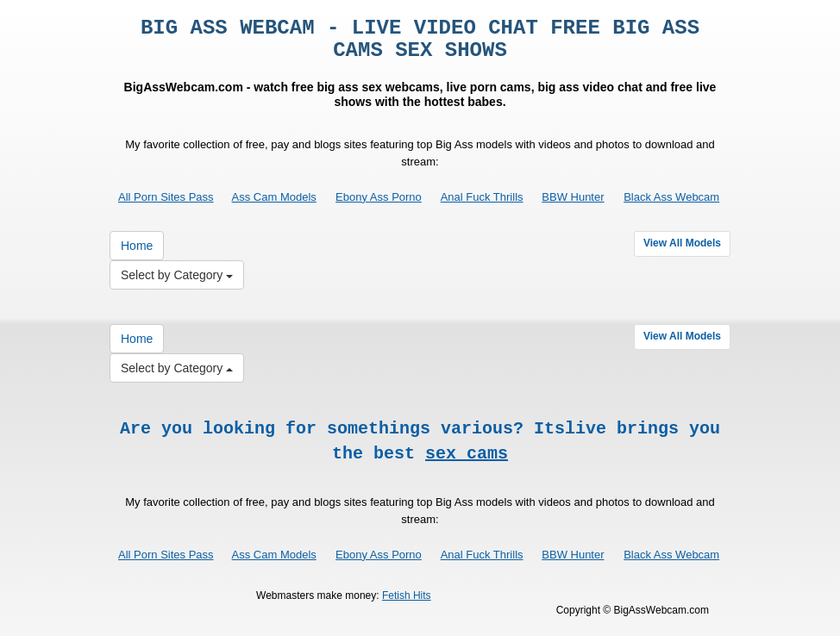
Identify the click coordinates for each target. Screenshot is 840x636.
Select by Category (177, 275)
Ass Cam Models (274, 197)
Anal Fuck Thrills (482, 197)
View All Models (682, 243)
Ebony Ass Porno (379, 197)
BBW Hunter (573, 197)
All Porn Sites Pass (166, 197)
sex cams (467, 454)
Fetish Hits (407, 595)
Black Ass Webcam (671, 197)
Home (137, 246)
